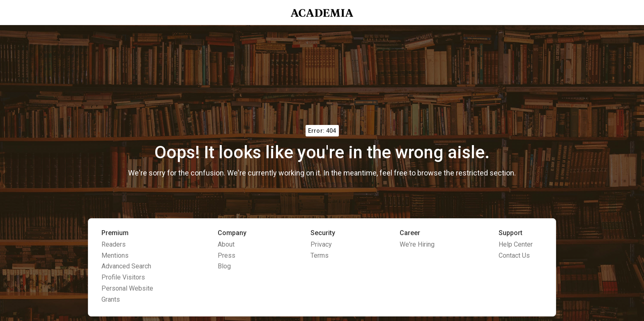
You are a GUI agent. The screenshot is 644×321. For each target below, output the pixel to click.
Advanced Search (126, 266)
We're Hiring (417, 244)
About (226, 244)
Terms (320, 255)
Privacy (321, 244)
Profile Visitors (123, 277)
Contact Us (514, 255)
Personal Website (127, 288)
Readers (114, 244)
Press (227, 255)
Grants (111, 299)
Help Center (516, 244)
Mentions (115, 255)
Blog (224, 266)
